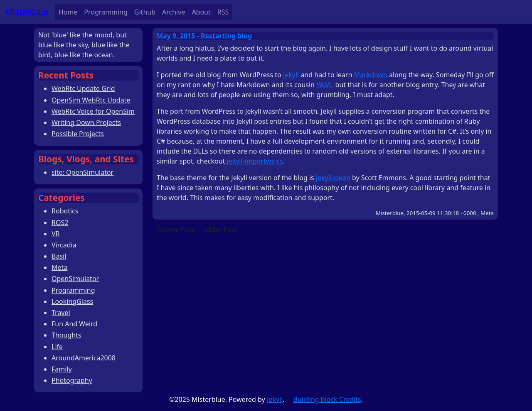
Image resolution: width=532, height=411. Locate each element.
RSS (223, 12)
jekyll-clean (333, 178)
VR (56, 234)
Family (62, 369)
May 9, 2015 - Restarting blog (204, 36)
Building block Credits (327, 399)
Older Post (221, 230)
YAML (325, 85)
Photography (72, 380)
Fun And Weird (74, 324)
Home (68, 12)
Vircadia (64, 245)
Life (57, 347)
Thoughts (66, 335)
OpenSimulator (75, 279)
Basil (59, 256)
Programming (106, 12)
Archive (174, 12)
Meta (59, 267)
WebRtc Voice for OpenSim (93, 111)
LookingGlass (72, 301)
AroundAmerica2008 (84, 358)
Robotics (65, 211)
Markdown (371, 75)
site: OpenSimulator (83, 172)
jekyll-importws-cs (255, 161)
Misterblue (27, 12)
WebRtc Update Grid (83, 88)
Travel (61, 313)
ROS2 (60, 223)
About (201, 12)
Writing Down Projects (86, 122)
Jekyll (291, 75)
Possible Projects (78, 134)
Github (145, 12)
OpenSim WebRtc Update (91, 100)
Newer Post (176, 230)
